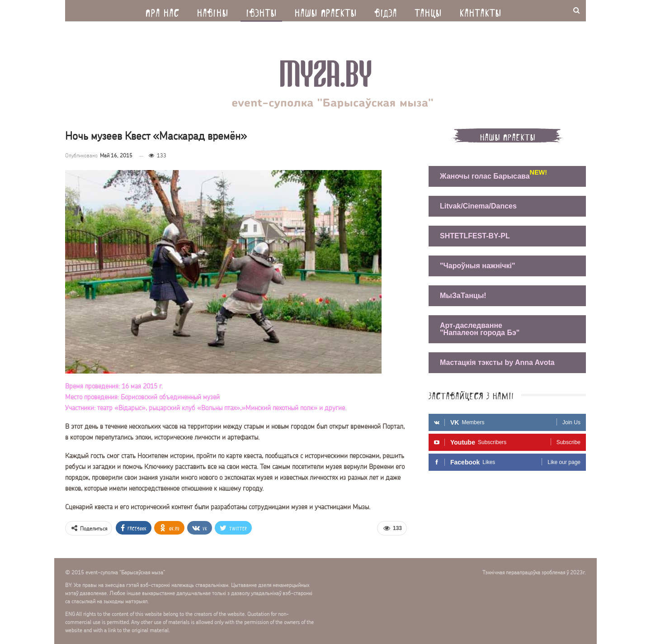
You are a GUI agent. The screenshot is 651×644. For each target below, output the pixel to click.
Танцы (428, 11)
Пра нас (162, 11)
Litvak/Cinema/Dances (478, 206)
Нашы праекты (325, 11)
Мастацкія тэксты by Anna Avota (497, 362)
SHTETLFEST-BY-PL (475, 236)
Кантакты (480, 11)
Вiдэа (386, 11)
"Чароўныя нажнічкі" (478, 266)
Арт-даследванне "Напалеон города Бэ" (480, 329)
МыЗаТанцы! (463, 296)
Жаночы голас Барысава (487, 175)
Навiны (212, 11)
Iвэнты (261, 11)
